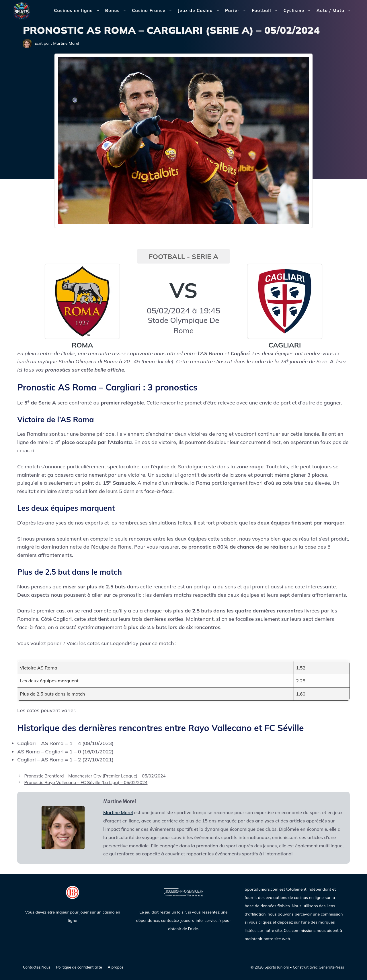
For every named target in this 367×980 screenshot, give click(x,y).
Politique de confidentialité (79, 967)
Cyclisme (299, 11)
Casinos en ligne (78, 11)
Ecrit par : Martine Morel (57, 43)
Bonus (117, 11)
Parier (237, 11)
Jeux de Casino (200, 11)
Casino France (154, 11)
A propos (116, 967)
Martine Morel (118, 812)
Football (266, 11)
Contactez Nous (37, 967)
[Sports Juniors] (22, 10)
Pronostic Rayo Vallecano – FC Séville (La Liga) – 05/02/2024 (86, 782)
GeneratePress (331, 967)
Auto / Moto (335, 11)
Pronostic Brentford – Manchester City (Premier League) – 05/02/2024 (95, 776)
